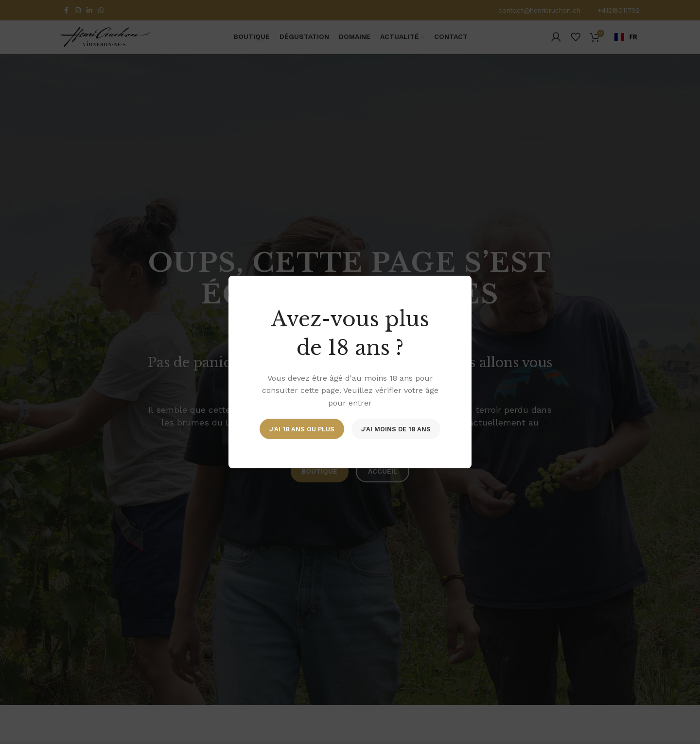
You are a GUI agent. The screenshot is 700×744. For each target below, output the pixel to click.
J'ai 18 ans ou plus (302, 429)
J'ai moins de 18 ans (396, 429)
